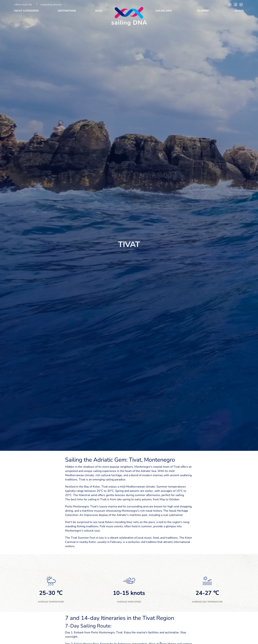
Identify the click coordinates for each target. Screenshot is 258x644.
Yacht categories (27, 11)
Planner (204, 11)
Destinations (67, 11)
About (240, 11)
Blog (99, 11)
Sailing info (164, 11)
